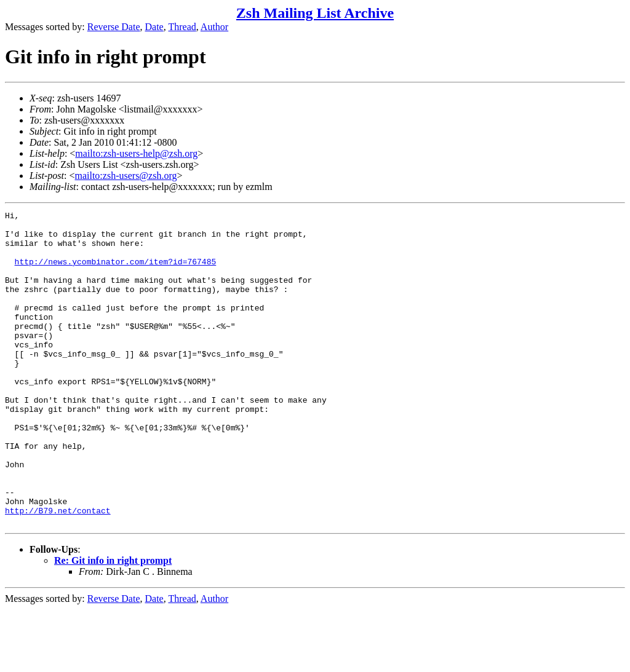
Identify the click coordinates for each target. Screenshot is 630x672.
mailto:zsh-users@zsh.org (126, 176)
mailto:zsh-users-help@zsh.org (136, 153)
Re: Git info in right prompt (113, 623)
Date (154, 27)
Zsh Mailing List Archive (315, 13)
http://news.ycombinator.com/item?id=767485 (116, 272)
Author (214, 27)
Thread (182, 27)
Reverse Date (114, 27)
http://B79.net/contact (58, 571)
